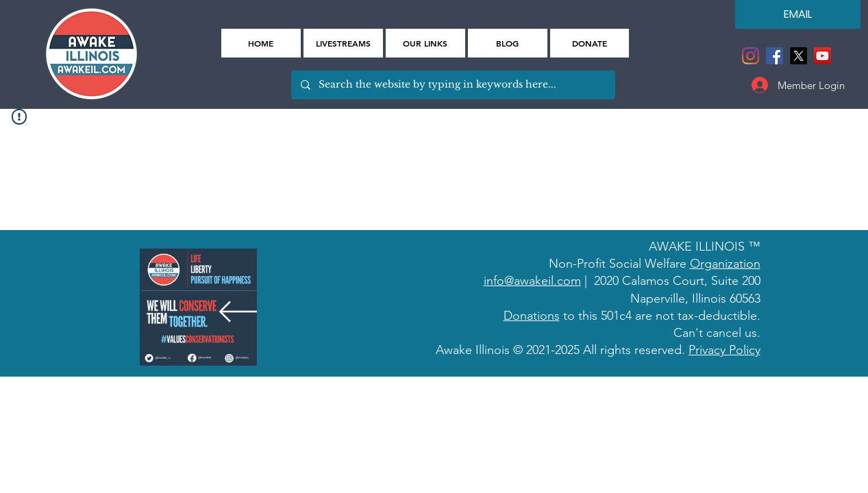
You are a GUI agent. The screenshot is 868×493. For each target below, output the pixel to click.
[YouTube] (822, 56)
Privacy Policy (724, 350)
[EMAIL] (798, 14)
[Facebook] (774, 56)
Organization (725, 264)
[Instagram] (751, 56)
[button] (425, 43)
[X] (798, 56)
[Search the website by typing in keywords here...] (452, 85)
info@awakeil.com (532, 281)
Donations (532, 316)
